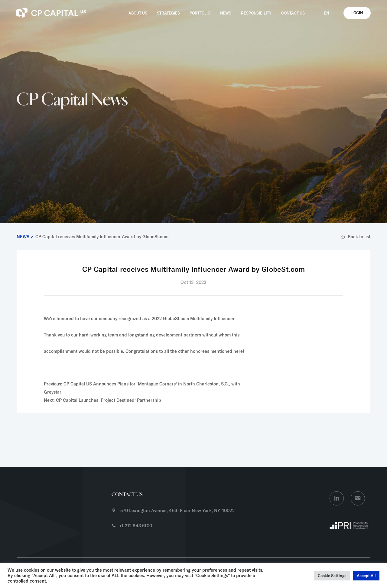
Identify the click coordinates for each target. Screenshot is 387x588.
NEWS (226, 13)
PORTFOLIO (200, 13)
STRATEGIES (168, 13)
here (238, 351)
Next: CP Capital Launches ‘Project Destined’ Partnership (102, 400)
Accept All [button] (366, 576)
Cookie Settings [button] (332, 576)
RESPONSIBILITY (256, 13)
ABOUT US (138, 13)
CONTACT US (293, 13)
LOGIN (357, 13)
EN (329, 13)
